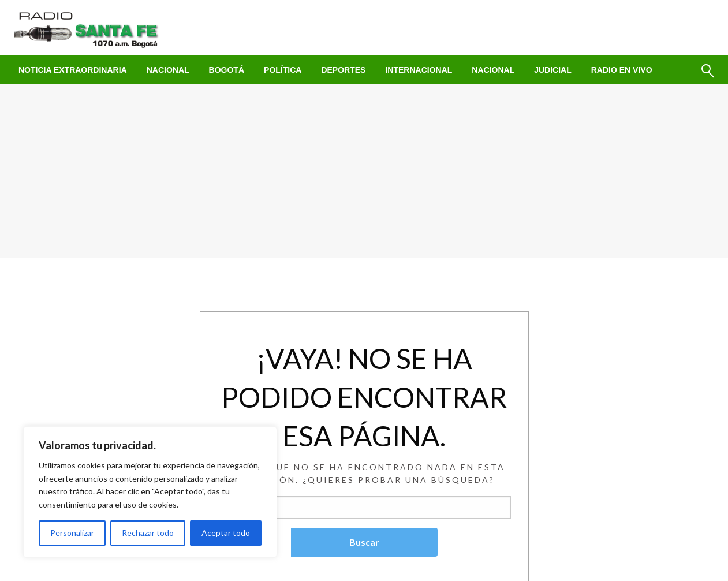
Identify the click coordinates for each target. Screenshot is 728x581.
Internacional (419, 70)
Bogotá (227, 70)
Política (283, 70)
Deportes (343, 70)
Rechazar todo (148, 533)
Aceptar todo (226, 533)
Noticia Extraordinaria (73, 70)
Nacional (168, 70)
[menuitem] (73, 70)
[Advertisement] (364, 171)
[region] (150, 492)
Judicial (553, 70)
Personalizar (72, 533)
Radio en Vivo (622, 70)
